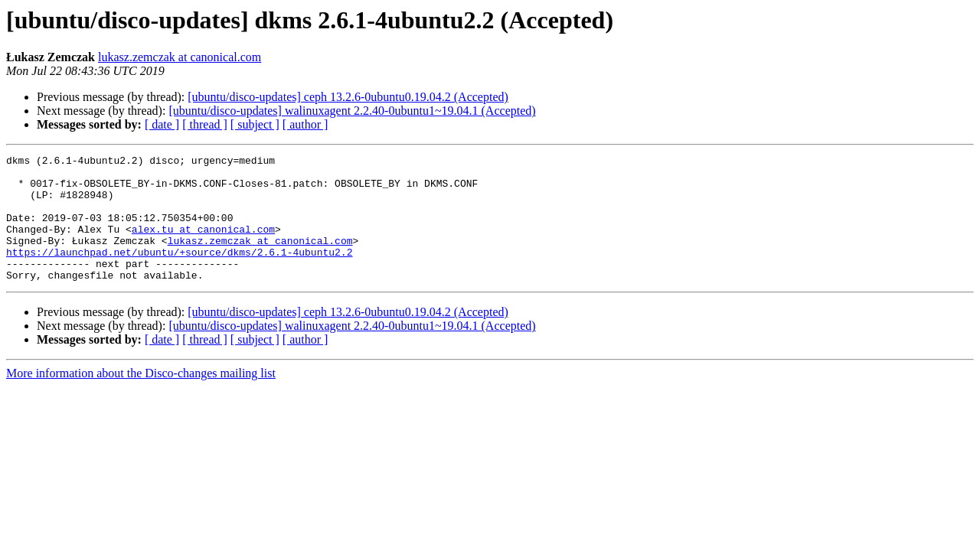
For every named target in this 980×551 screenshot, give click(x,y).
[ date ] (162, 124)
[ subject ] (255, 124)
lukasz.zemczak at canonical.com (180, 57)
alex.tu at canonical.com (203, 245)
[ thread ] (205, 124)
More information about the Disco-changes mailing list (141, 398)
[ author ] (305, 124)
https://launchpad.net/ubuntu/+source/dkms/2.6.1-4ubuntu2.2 (179, 272)
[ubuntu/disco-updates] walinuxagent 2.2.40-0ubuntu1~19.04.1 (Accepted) (352, 111)
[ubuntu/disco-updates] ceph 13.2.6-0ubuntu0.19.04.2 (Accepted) (348, 97)
